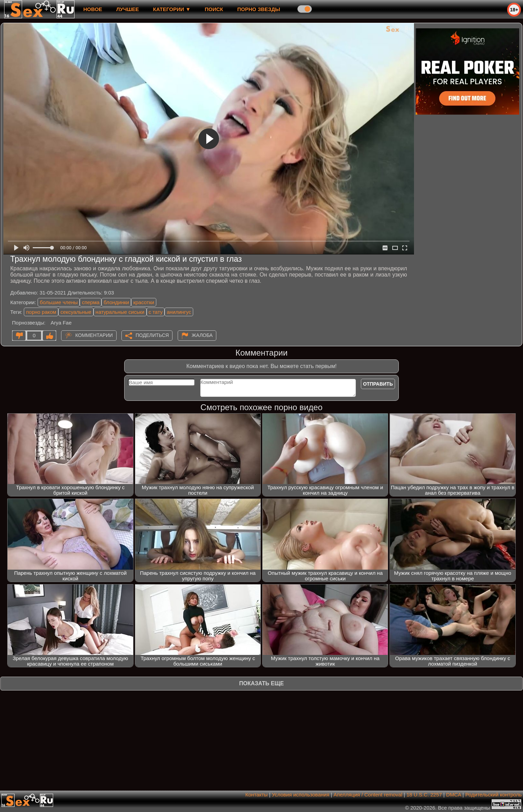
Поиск (214, 9)
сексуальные (76, 312)
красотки (144, 302)
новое (93, 9)
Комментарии (94, 335)
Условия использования (301, 795)
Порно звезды (259, 9)
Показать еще (261, 683)
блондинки (116, 302)
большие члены (59, 302)
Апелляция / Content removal (368, 795)
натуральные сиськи (120, 312)
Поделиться (152, 335)
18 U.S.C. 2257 (424, 795)
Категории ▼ (172, 9)
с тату (156, 312)
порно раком (41, 312)
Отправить (378, 384)
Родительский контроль (494, 795)
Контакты (256, 795)
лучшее (127, 9)
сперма (91, 302)
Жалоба (202, 335)
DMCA (453, 795)
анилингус (179, 312)
